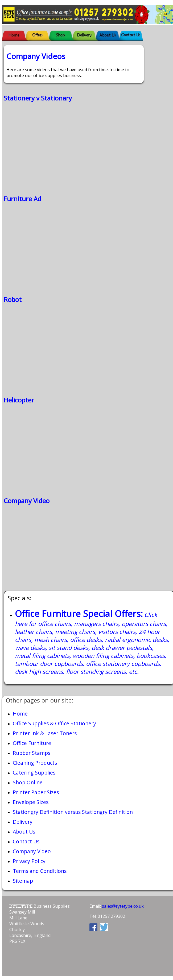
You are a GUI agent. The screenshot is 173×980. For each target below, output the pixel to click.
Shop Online (28, 782)
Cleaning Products (35, 763)
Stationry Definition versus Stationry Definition (73, 812)
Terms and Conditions (40, 871)
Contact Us (26, 841)
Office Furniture (32, 743)
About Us (24, 832)
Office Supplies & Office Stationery (54, 723)
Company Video (32, 851)
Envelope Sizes (31, 802)
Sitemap (23, 881)
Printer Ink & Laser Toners (45, 733)
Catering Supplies (34, 773)
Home (20, 714)
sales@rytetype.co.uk (123, 906)
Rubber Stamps (32, 753)
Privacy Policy (29, 861)
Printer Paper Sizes (36, 792)
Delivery (23, 822)
